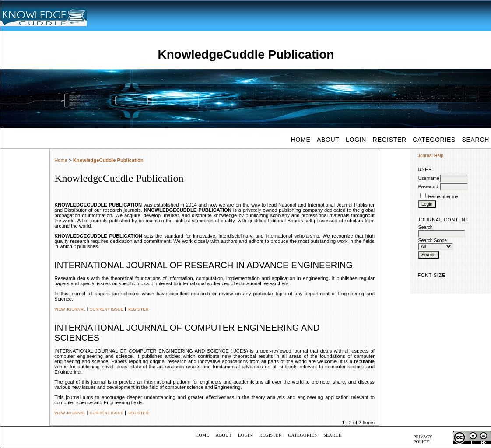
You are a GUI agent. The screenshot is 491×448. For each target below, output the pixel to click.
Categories (434, 140)
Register (390, 140)
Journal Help (431, 156)
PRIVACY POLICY (423, 439)
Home (301, 140)
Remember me (444, 197)
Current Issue (107, 309)
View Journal (70, 309)
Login (356, 140)
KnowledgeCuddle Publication (108, 160)
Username (429, 178)
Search (333, 435)
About (328, 140)
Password (428, 187)
